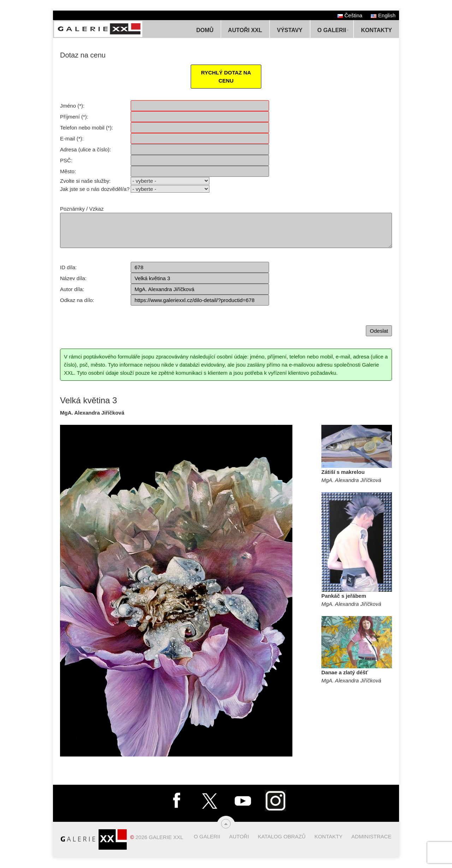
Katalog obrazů (282, 836)
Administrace (371, 836)
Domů (205, 30)
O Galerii (332, 30)
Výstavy (290, 30)
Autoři (239, 836)
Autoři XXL (245, 30)
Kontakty (376, 30)
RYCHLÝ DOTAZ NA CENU (226, 77)
